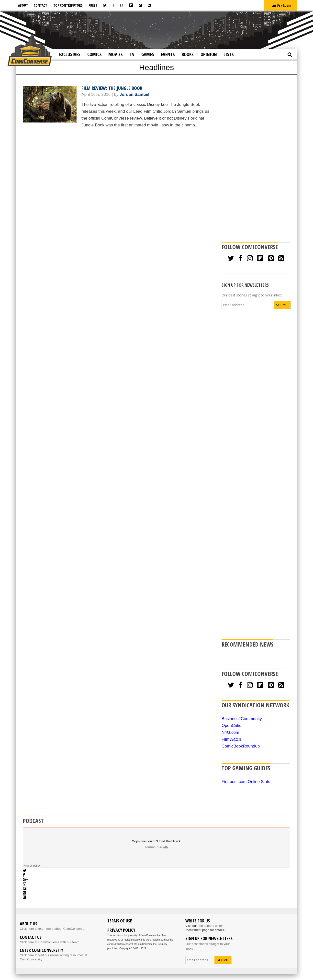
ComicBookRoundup (241, 746)
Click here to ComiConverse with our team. (50, 942)
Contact (40, 5)
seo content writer (210, 926)
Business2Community (242, 719)
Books (188, 54)
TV (132, 54)
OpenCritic (231, 726)
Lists (229, 54)
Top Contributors (68, 5)
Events (168, 54)
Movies (116, 54)
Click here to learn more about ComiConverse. (52, 929)
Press (93, 5)
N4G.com (230, 732)
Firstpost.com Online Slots (246, 782)
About (23, 5)
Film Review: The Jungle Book (112, 88)
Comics (95, 54)
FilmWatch (231, 739)
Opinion (209, 54)
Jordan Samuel (134, 94)
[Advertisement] (156, 30)
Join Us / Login (281, 5)
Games (148, 54)
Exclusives (70, 54)
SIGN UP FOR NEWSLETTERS (245, 285)
